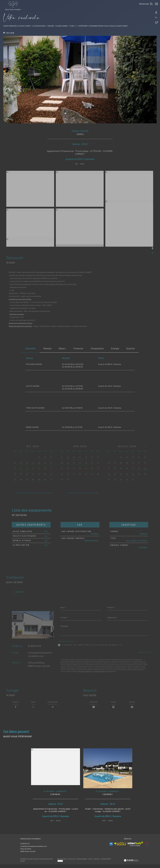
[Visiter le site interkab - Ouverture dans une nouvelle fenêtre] (135, 847)
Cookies (60, 864)
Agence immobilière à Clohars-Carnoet (17, 26)
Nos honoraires (62, 862)
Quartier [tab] (131, 348)
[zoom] (30, 172)
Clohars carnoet (62, 26)
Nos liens (97, 862)
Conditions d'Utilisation (100, 671)
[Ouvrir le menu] (156, 4)
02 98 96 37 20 (34, 646)
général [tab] (47, 348)
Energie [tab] (115, 348)
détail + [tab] (62, 348)
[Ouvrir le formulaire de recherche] (145, 4)
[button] (144, 446)
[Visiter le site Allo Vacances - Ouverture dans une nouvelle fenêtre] (111, 847)
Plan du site (72, 862)
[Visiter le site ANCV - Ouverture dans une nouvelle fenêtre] (147, 847)
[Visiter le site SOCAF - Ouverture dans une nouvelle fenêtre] (120, 848)
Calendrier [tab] (31, 348)
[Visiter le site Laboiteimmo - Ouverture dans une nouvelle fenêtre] (131, 864)
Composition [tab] (97, 348)
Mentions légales (82, 862)
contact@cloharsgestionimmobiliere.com (34, 850)
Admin (91, 862)
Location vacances (39, 26)
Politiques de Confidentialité (85, 671)
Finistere (51, 26)
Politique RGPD (106, 862)
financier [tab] (78, 348)
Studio (72, 26)
